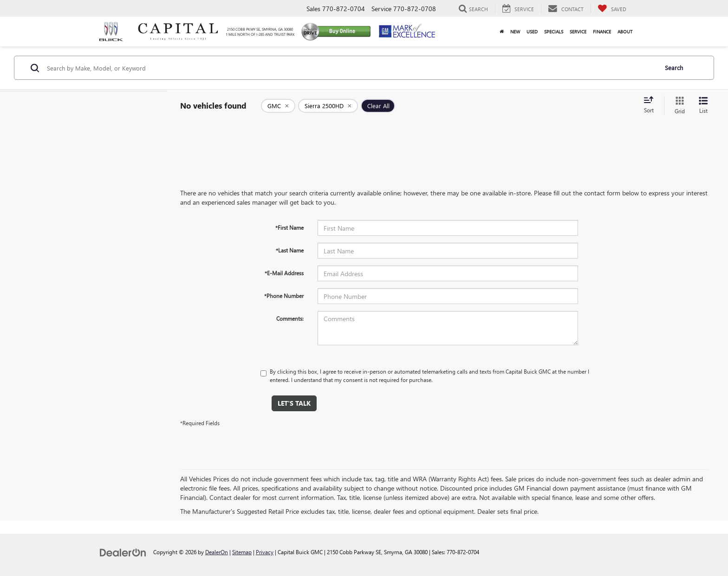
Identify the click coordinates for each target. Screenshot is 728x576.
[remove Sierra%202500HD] (328, 106)
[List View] (703, 106)
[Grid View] (678, 106)
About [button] (625, 32)
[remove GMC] (278, 106)
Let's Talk (294, 403)
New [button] (515, 32)
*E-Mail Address (284, 273)
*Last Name (290, 250)
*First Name (289, 227)
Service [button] (578, 32)
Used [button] (532, 32)
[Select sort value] (651, 105)
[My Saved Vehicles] (612, 9)
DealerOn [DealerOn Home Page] (217, 552)
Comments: (290, 318)
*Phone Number (284, 296)
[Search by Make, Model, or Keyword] (351, 68)
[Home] (502, 32)
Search (674, 68)
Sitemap (242, 552)
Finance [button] (602, 32)
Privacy (265, 552)
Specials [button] (554, 32)
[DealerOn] (123, 552)
